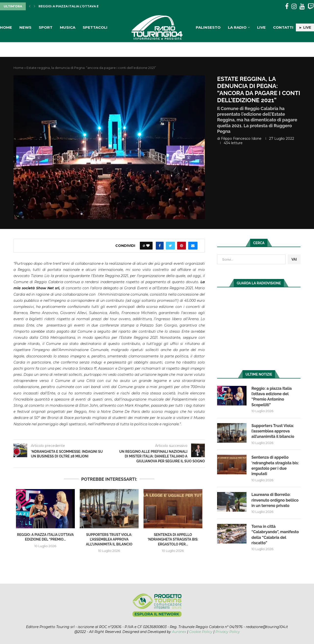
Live (261, 27)
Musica (68, 27)
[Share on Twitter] (170, 246)
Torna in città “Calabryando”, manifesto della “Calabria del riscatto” (275, 535)
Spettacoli (95, 27)
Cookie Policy (201, 632)
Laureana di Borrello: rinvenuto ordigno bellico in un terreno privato (275, 501)
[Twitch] (311, 6)
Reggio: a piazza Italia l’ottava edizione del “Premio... (88, 6)
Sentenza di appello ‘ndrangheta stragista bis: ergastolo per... (173, 539)
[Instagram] (294, 6)
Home (6, 27)
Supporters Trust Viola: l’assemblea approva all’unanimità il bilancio (109, 539)
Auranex (179, 632)
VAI (294, 259)
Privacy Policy (228, 632)
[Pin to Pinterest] (182, 246)
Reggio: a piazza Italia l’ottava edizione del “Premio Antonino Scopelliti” (272, 397)
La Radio (237, 27)
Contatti (283, 27)
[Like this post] (148, 246)
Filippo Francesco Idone (241, 139)
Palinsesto (208, 27)
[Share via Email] (193, 246)
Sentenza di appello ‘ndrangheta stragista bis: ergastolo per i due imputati (275, 466)
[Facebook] (287, 6)
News (25, 27)
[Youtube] (302, 6)
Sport (46, 27)
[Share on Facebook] (160, 246)
